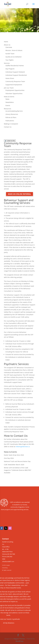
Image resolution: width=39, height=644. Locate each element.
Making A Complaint (11, 124)
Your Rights (10, 60)
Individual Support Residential (16, 75)
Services (7, 63)
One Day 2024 (9, 458)
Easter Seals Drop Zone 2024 (14, 455)
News (7, 99)
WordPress (19, 641)
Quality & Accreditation (14, 57)
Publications (10, 121)
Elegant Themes (19, 639)
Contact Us (8, 127)
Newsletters (10, 102)
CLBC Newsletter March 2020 (14, 465)
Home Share (10, 78)
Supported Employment (14, 85)
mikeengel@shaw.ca (23, 447)
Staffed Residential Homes (15, 66)
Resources (8, 109)
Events (8, 105)
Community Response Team (15, 81)
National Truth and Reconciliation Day (17, 461)
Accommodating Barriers (14, 111)
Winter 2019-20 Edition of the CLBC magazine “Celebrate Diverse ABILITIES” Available (18, 470)
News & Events (9, 97)
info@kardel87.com (8, 561)
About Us (7, 45)
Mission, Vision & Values (14, 50)
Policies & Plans (11, 117)
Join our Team (9, 88)
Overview (9, 47)
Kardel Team (10, 54)
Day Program (10, 69)
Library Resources (12, 114)
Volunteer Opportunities (14, 93)
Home (6, 42)
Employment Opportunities (15, 90)
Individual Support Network (15, 72)
